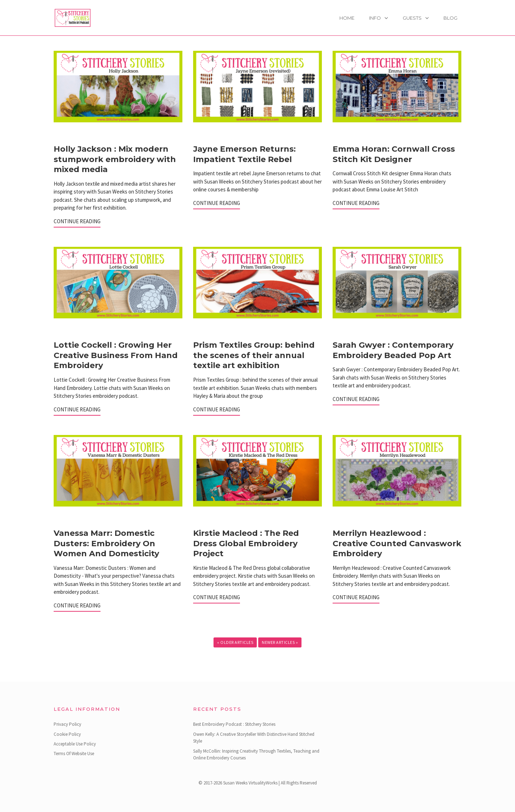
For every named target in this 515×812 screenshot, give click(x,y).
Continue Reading (77, 221)
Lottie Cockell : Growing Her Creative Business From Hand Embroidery (116, 355)
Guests (412, 18)
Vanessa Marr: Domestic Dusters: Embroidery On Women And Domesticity (106, 543)
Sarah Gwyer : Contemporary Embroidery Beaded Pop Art (393, 350)
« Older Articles (235, 642)
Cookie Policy (67, 734)
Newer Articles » (280, 642)
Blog (450, 18)
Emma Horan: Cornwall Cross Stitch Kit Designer (394, 154)
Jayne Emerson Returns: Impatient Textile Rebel (244, 154)
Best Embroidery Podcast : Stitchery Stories (234, 724)
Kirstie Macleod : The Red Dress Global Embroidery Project (246, 543)
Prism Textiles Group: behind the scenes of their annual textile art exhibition (254, 355)
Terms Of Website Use (74, 754)
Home (347, 18)
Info (375, 18)
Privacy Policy (67, 724)
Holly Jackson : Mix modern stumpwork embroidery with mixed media (115, 159)
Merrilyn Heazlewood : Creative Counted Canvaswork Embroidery (397, 543)
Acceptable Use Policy (75, 744)
